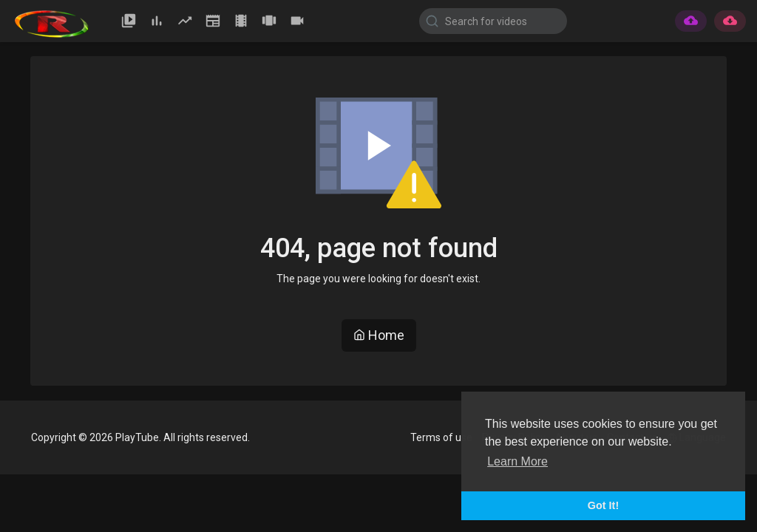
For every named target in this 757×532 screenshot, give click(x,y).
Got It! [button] (603, 505)
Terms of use (441, 437)
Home (379, 335)
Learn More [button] (517, 461)
